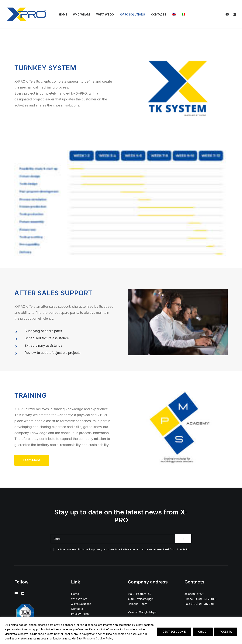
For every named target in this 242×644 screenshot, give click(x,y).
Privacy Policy (80, 614)
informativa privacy (91, 549)
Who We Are (82, 14)
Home (63, 14)
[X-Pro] (26, 14)
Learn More (32, 460)
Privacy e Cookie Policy (98, 638)
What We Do (105, 14)
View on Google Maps (142, 612)
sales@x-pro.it (194, 594)
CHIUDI (203, 632)
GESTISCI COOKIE (174, 632)
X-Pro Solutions (132, 14)
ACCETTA (226, 632)
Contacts (159, 14)
